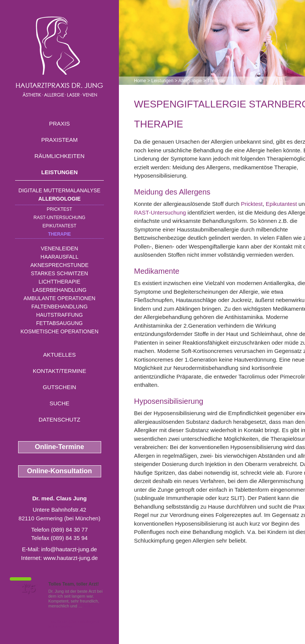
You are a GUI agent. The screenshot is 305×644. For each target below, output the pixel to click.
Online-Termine (59, 447)
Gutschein (59, 387)
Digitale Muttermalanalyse (59, 190)
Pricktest (59, 209)
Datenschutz (59, 419)
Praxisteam (59, 140)
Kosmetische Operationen (59, 331)
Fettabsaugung (59, 323)
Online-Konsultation (60, 471)
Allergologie (60, 199)
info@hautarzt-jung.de (69, 549)
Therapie (59, 234)
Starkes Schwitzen (59, 273)
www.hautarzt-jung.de (71, 558)
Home (140, 81)
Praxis (59, 123)
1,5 (28, 589)
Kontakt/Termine (59, 371)
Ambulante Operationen (59, 298)
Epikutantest (60, 226)
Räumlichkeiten (59, 156)
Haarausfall (59, 257)
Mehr (89, 606)
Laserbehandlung (59, 290)
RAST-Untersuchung (59, 218)
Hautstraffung (60, 315)
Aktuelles (59, 355)
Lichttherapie (59, 282)
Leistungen (59, 172)
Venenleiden (59, 248)
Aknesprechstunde (59, 265)
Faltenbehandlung (59, 307)
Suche (59, 403)
